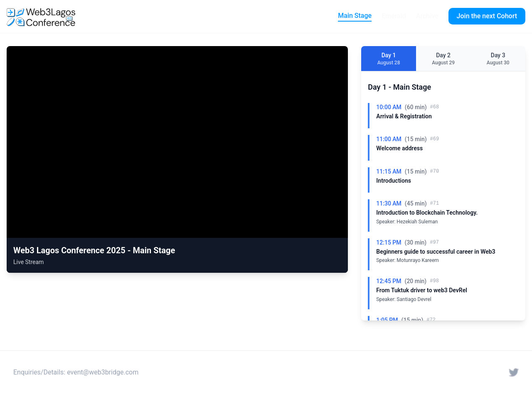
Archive (427, 16)
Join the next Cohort (487, 16)
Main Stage (355, 16)
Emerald (394, 16)
